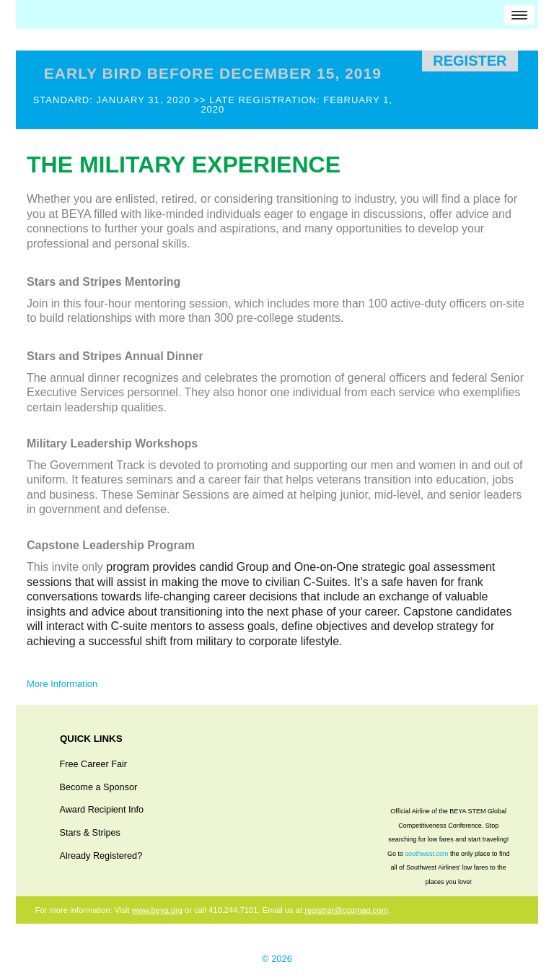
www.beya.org (157, 910)
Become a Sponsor (99, 787)
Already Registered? (101, 856)
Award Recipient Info (102, 810)
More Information (62, 684)
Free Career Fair (94, 764)
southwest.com (426, 854)
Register (470, 61)
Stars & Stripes (90, 833)
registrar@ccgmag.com (346, 910)
